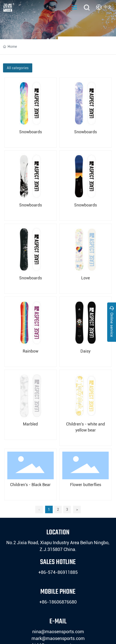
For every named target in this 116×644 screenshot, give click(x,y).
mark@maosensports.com (58, 638)
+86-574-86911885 (58, 572)
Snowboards (31, 132)
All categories (18, 68)
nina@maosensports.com (58, 632)
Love (85, 278)
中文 (108, 7)
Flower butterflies (86, 485)
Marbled (30, 424)
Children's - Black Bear (30, 485)
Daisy (85, 351)
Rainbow (31, 351)
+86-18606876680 (58, 602)
